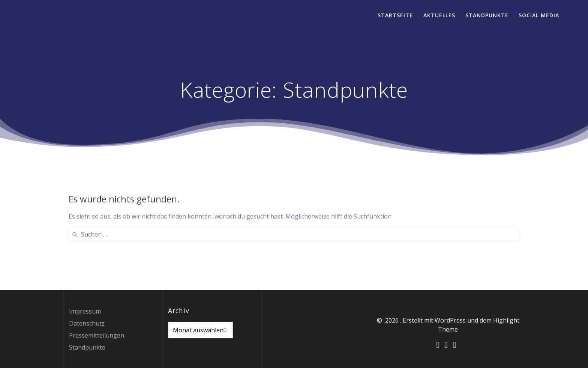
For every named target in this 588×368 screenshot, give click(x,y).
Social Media (539, 15)
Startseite (395, 15)
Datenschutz (87, 323)
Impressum (85, 311)
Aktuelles (439, 15)
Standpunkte (487, 15)
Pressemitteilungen (97, 335)
